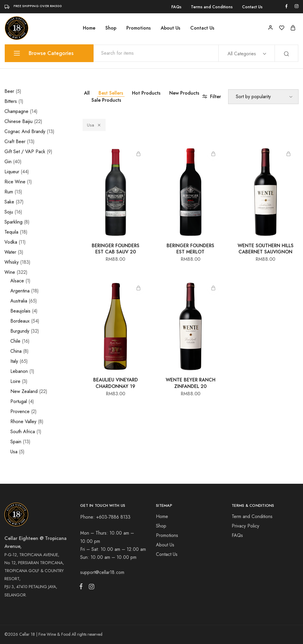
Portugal (19, 401)
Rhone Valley (23, 421)
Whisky (12, 262)
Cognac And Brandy (25, 131)
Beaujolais (20, 311)
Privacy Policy (245, 526)
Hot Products (146, 93)
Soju (9, 212)
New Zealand (24, 391)
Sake (9, 202)
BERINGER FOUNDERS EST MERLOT (190, 249)
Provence (20, 411)
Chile (15, 341)
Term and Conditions (252, 516)
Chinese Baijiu (18, 121)
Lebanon (19, 371)
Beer (9, 91)
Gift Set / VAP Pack (25, 152)
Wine (10, 272)
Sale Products (106, 100)
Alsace (17, 281)
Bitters (11, 101)
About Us (170, 28)
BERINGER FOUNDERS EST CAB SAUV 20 (116, 249)
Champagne (16, 111)
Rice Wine (15, 182)
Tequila (11, 232)
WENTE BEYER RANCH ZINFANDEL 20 (191, 383)
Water (10, 252)
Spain (16, 442)
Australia (19, 301)
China (16, 351)
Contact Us (252, 7)
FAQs (176, 7)
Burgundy (20, 331)
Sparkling (13, 222)
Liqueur (12, 172)
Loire (15, 381)
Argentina (20, 291)
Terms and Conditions (212, 7)
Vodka (11, 242)
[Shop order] (263, 97)
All (87, 93)
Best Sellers (111, 93)
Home (89, 28)
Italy (14, 361)
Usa (94, 125)
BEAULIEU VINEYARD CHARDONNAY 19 (116, 383)
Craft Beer (15, 141)
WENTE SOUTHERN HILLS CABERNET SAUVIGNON (266, 249)
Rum (9, 192)
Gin (8, 162)
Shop (111, 28)
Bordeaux (20, 321)
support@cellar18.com (102, 572)
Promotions (138, 28)
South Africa (23, 432)
